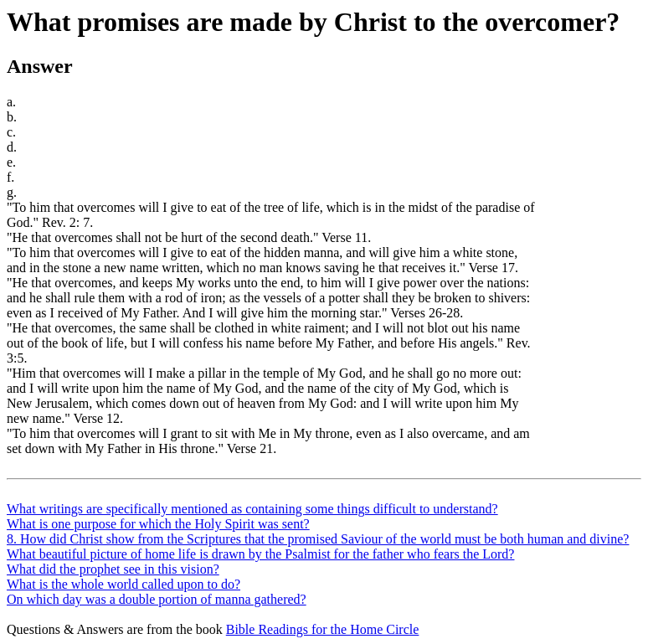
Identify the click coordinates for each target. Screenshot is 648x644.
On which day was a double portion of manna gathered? (157, 599)
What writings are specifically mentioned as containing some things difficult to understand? (252, 509)
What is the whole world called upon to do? (123, 584)
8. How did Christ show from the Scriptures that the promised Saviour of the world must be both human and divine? (318, 539)
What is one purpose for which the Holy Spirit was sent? (158, 524)
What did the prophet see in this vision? (113, 569)
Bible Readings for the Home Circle (323, 629)
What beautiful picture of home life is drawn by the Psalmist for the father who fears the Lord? (260, 554)
